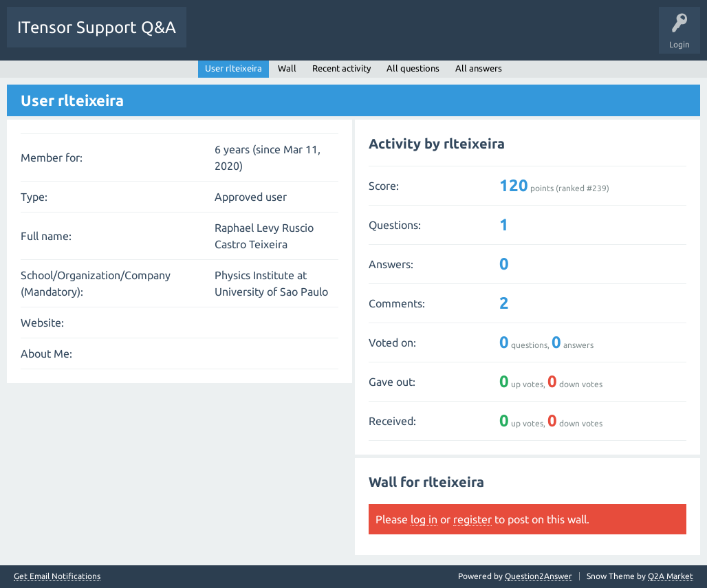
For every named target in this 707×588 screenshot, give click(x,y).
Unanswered (273, 37)
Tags (326, 37)
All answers (479, 68)
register (472, 519)
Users (369, 37)
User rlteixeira (233, 68)
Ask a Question (426, 37)
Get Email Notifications (57, 576)
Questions (216, 37)
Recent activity (341, 68)
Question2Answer (539, 576)
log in (424, 519)
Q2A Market (671, 576)
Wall (287, 68)
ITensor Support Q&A (97, 27)
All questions (413, 68)
